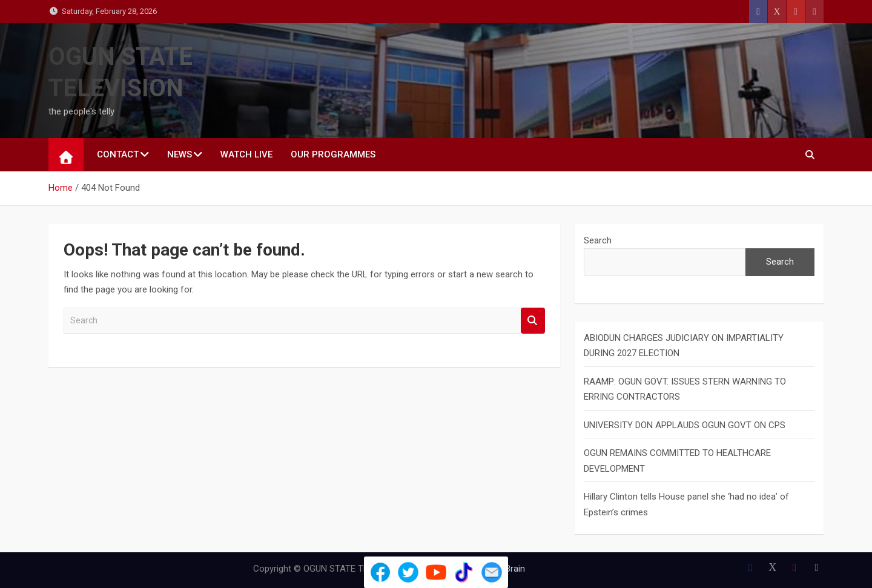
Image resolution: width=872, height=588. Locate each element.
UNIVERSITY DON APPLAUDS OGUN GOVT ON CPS (685, 425)
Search (533, 321)
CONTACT (118, 154)
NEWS (180, 154)
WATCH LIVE (246, 154)
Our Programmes (333, 154)
